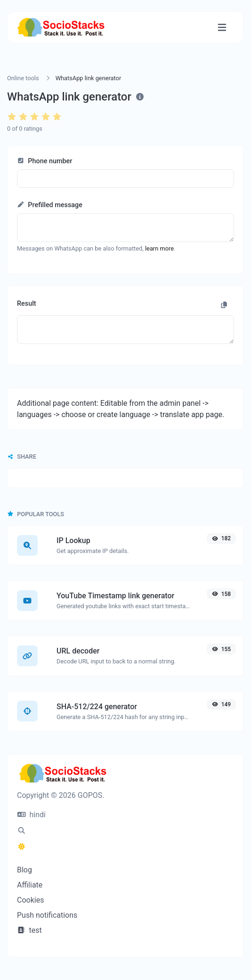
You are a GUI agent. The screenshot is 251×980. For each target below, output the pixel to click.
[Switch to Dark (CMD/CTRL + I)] (22, 847)
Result (27, 304)
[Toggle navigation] (222, 28)
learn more (159, 248)
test (29, 930)
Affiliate (30, 885)
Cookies (30, 900)
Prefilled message (50, 205)
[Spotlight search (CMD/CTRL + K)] (22, 831)
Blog (24, 870)
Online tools (23, 78)
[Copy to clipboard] (224, 305)
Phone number (45, 161)
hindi (32, 815)
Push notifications (47, 915)
